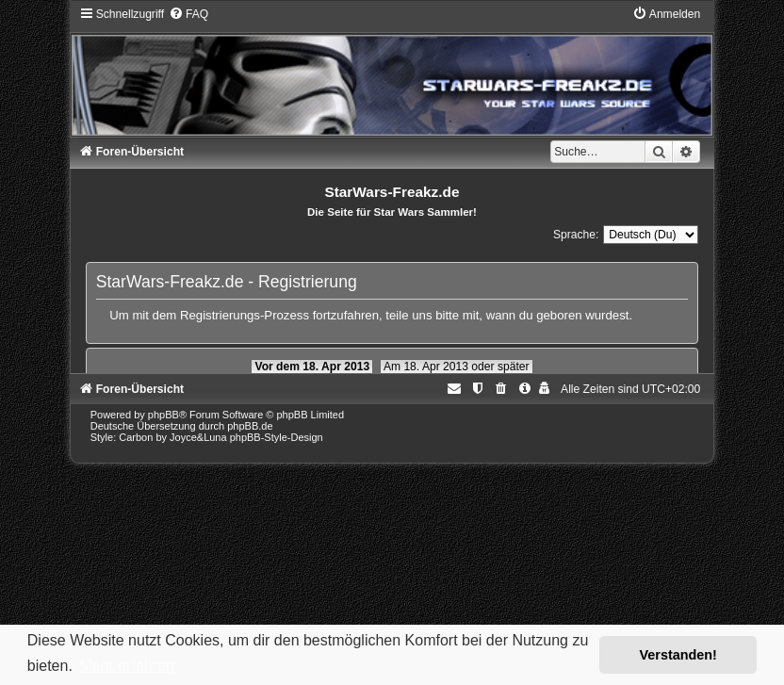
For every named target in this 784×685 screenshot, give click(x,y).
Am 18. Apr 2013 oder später (457, 367)
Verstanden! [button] (678, 655)
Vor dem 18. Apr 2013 (312, 367)
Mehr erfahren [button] (127, 666)
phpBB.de (250, 426)
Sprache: (576, 235)
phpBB (163, 415)
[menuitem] (188, 14)
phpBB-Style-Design (277, 437)
